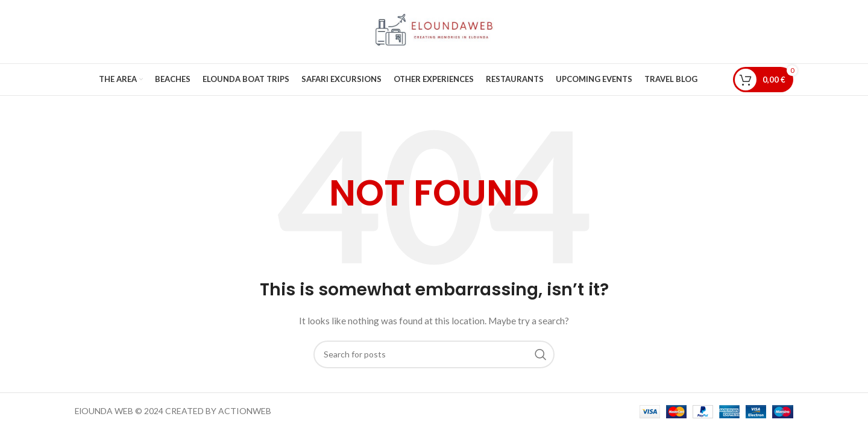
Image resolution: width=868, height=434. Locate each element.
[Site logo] (434, 30)
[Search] (434, 354)
